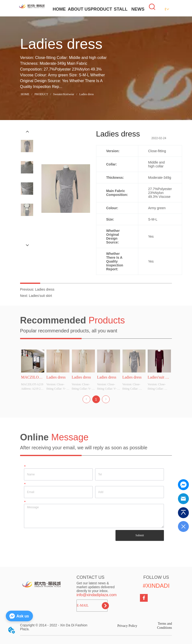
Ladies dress (86, 94)
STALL (121, 9)
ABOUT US (79, 9)
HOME (59, 9)
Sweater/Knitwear (64, 94)
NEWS (138, 9)
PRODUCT (101, 9)
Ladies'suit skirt (40, 296)
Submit (140, 535)
